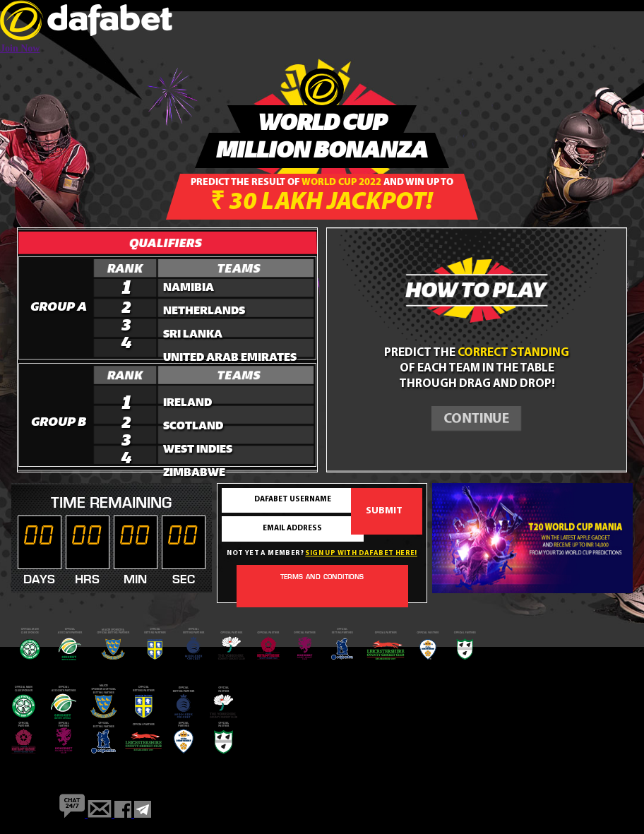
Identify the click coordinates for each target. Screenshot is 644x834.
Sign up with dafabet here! (361, 553)
